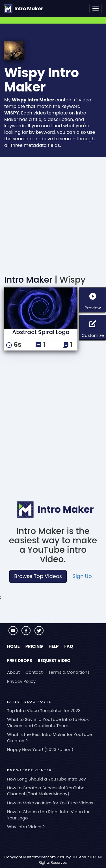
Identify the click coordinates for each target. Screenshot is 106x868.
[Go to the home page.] (23, 9)
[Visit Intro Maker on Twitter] (39, 634)
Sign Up (82, 576)
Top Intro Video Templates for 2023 (44, 711)
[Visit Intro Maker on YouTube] (14, 634)
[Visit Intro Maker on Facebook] (27, 634)
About (13, 672)
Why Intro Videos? (26, 827)
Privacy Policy (21, 681)
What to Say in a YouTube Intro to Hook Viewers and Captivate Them (48, 722)
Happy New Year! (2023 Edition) (40, 749)
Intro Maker (28, 280)
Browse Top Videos (38, 576)
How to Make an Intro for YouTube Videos (50, 803)
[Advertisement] (53, 213)
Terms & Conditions (69, 672)
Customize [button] (94, 327)
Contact (34, 672)
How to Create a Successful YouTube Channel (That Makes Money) (46, 791)
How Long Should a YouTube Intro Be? (46, 779)
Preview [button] (95, 299)
